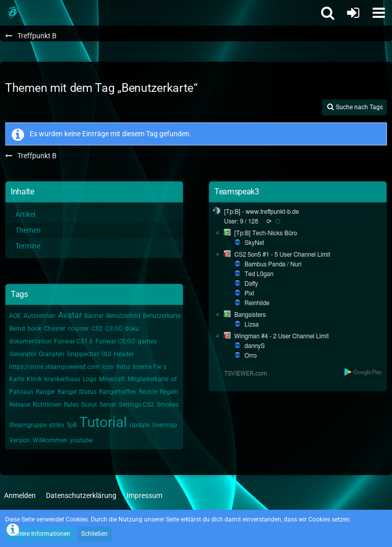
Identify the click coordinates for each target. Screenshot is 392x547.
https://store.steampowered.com (54, 367)
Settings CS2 (137, 405)
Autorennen (40, 316)
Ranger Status (77, 392)
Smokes (168, 405)
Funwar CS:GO (115, 341)
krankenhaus (62, 379)
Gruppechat (83, 354)
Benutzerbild (123, 316)
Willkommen (50, 440)
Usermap (165, 425)
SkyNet (254, 243)
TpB (71, 425)
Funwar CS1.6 (73, 341)
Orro (251, 356)
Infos (123, 367)
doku (132, 329)
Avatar (70, 315)
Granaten (52, 354)
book (34, 329)
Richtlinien (47, 405)
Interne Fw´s (150, 367)
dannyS (255, 346)
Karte (17, 379)
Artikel (25, 214)
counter (78, 329)
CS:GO (114, 329)
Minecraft (112, 379)
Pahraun (21, 392)
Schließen (94, 534)
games (147, 341)
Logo (90, 379)
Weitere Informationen (40, 534)
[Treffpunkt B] (13, 13)
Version (20, 440)
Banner (94, 316)
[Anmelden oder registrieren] (353, 13)
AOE (15, 316)
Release (20, 405)
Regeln (169, 392)
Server (108, 405)
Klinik (34, 379)
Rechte (148, 392)
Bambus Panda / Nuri (273, 264)
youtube (81, 440)
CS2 (97, 329)
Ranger (45, 392)
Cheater (55, 329)
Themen (28, 230)
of (174, 379)
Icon (108, 367)
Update (140, 425)
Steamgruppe (28, 425)
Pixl (249, 293)
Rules (71, 405)
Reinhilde (257, 303)
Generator (23, 354)
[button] (379, 13)
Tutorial (103, 422)
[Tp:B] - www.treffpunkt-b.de (262, 212)
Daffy (251, 284)
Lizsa (252, 325)
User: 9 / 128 (241, 221)
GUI (106, 354)
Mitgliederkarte (148, 379)
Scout (89, 405)
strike (56, 425)
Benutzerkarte (162, 316)
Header (124, 354)
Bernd (17, 329)
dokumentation (30, 341)
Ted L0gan (259, 274)
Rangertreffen (118, 392)
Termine (28, 246)
